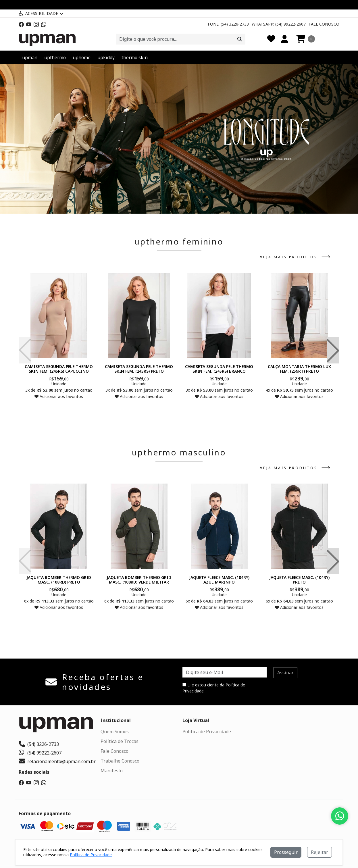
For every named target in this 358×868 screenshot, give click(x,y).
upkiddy (106, 57)
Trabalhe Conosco (120, 761)
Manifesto (112, 771)
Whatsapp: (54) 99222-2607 (279, 24)
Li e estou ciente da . (214, 688)
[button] (306, 39)
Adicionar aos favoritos (59, 396)
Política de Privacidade (207, 732)
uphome (82, 57)
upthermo (55, 57)
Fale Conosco (324, 24)
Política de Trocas (120, 741)
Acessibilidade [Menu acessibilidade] (41, 13)
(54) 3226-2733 (39, 744)
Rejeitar (319, 852)
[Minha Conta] (285, 39)
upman (30, 57)
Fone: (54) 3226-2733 (228, 24)
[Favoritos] (271, 39)
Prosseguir (286, 852)
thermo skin (135, 57)
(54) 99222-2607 (40, 753)
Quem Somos (115, 732)
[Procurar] (240, 39)
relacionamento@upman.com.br (57, 761)
